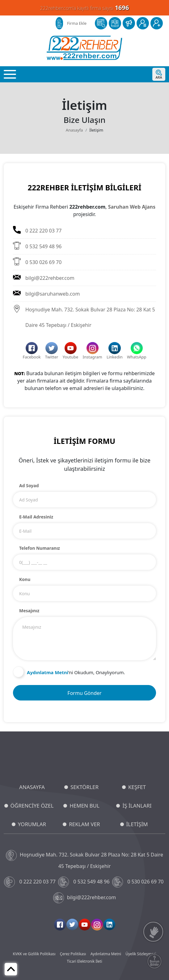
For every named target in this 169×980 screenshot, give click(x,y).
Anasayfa (74, 130)
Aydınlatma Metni (106, 954)
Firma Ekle (77, 23)
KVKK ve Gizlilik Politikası (34, 954)
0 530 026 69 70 (37, 262)
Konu (25, 579)
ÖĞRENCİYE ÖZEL (32, 806)
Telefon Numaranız (40, 548)
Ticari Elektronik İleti (84, 961)
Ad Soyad (29, 486)
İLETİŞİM (137, 824)
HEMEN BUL (84, 806)
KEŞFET (137, 787)
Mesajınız (29, 611)
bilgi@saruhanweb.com (46, 293)
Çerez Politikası (73, 954)
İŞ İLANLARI (137, 806)
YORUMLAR (32, 824)
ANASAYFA (32, 787)
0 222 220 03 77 (37, 230)
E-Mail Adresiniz (36, 517)
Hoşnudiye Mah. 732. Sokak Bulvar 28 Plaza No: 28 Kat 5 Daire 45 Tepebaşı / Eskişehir (84, 317)
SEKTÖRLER (84, 787)
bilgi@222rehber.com (44, 277)
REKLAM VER (84, 824)
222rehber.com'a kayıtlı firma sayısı (85, 8)
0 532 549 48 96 (37, 246)
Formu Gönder (84, 693)
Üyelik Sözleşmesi (141, 954)
